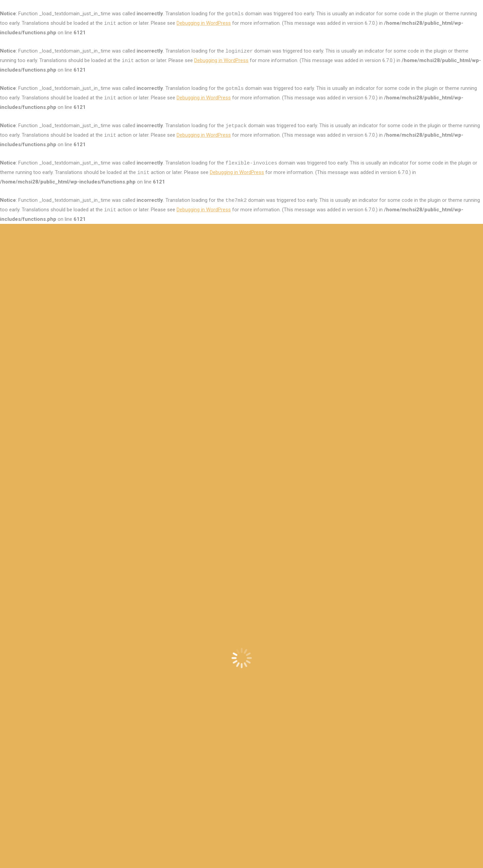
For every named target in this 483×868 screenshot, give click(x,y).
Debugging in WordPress (204, 23)
